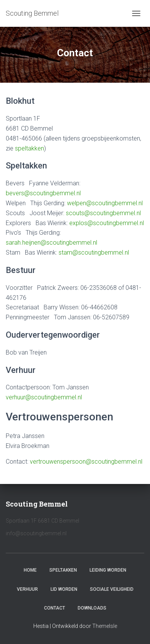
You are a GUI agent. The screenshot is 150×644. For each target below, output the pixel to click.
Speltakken (63, 570)
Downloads (92, 608)
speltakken (29, 148)
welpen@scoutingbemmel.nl (105, 203)
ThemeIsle (105, 626)
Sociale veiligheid (112, 589)
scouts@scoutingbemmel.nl (103, 213)
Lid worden (64, 589)
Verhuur (27, 589)
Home (30, 570)
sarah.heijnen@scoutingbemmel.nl (51, 243)
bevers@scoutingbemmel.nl (43, 193)
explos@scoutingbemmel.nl (107, 223)
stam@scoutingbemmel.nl (94, 253)
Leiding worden (108, 570)
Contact (55, 608)
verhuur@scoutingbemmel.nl (44, 397)
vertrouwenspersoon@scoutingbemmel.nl (86, 462)
